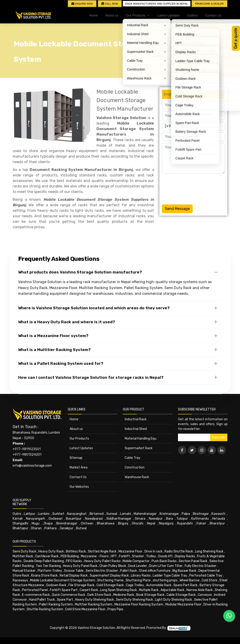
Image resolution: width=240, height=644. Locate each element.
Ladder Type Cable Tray (170, 576)
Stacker (138, 556)
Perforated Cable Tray (206, 576)
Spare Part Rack (185, 585)
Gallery (192, 15)
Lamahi (126, 514)
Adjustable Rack (172, 590)
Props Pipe (115, 609)
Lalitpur (30, 514)
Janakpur (66, 528)
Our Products (79, 439)
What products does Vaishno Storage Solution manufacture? (80, 272)
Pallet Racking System (56, 604)
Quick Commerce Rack (69, 595)
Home (94, 15)
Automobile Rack (159, 585)
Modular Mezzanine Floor (183, 604)
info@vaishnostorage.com (32, 466)
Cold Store (209, 580)
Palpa (186, 514)
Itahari (201, 523)
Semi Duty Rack (24, 551)
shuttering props (165, 580)
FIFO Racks (74, 561)
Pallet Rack (128, 571)
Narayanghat (77, 514)
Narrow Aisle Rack (200, 590)
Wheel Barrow (190, 580)
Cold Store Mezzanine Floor (85, 609)
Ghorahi (138, 523)
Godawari (55, 519)
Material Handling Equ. (141, 439)
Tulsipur (182, 519)
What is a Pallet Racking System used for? (61, 363)
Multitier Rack (23, 556)
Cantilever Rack (47, 556)
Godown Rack (56, 585)
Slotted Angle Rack (102, 551)
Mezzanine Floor (130, 551)
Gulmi (17, 514)
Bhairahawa (106, 523)
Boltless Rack (76, 551)
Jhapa (48, 523)
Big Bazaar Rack (184, 571)
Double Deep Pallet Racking (44, 561)
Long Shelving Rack (209, 551)
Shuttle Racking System (45, 609)
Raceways (20, 580)
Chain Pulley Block (113, 566)
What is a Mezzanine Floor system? (53, 336)
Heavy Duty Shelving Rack (95, 600)
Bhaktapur (20, 528)
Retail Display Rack (74, 576)
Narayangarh (35, 519)
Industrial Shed (136, 429)
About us (112, 15)
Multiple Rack (149, 590)
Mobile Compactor (136, 561)
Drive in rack (153, 551)
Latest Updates (169, 15)
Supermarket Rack (139, 448)
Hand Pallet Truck (42, 600)
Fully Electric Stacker (200, 566)
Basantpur (74, 519)
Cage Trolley (135, 585)
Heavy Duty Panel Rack (80, 566)
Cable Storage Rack (181, 595)
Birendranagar (67, 523)
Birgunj (123, 523)
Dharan (36, 528)
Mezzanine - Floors (95, 556)
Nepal (151, 523)
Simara (140, 519)
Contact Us (213, 15)
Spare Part (65, 600)
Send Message (177, 209)
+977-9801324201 (27, 455)
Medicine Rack (124, 595)
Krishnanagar (169, 514)
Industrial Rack (136, 419)
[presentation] (197, 188)
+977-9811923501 (27, 449)
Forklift (124, 556)
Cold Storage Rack (110, 585)
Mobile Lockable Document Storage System (63, 580)
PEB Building (70, 556)
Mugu (36, 523)
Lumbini (44, 514)
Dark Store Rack (99, 595)
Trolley (151, 556)
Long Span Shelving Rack (119, 590)
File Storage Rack (81, 585)
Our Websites (79, 487)
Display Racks (185, 556)
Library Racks (141, 576)
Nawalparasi (94, 519)
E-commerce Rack (36, 595)
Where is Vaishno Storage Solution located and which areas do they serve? (94, 308)
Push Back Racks (164, 561)
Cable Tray (133, 458)
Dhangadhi (20, 523)
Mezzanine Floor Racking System (139, 604)
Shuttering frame (110, 580)
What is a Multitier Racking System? (54, 350)
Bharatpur (217, 523)
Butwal (81, 528)
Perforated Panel (35, 590)
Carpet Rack (89, 590)
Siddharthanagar (119, 519)
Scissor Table (74, 571)
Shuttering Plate (138, 580)
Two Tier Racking (48, 566)
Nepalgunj (166, 523)
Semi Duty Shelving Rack (134, 600)
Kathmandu (200, 519)
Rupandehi (185, 523)
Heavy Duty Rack (51, 551)
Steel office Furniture (155, 571)
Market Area (79, 467)
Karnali (18, 519)
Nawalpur (156, 519)
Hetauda (219, 519)
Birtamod (97, 514)
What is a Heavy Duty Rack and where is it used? (67, 322)
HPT (114, 556)
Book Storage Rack (150, 595)
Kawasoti (218, 514)
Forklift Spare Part (64, 590)
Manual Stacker (24, 571)
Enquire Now (82, 4)
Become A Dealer (209, 4)
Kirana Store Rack (44, 576)
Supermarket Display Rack (109, 576)
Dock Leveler (138, 566)
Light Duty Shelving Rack (174, 600)
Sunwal (112, 514)
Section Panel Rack (193, 561)
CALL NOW (110, 4)
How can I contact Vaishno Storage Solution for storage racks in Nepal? (91, 377)
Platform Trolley (50, 571)
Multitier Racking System (94, 604)
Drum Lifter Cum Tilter (166, 566)
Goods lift (165, 556)
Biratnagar (201, 514)
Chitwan (87, 523)
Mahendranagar (145, 514)
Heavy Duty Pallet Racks (102, 561)
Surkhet (58, 514)
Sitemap (76, 458)
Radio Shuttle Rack (179, 551)
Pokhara (50, 528)
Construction (135, 467)
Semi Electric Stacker (102, 571)
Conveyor (205, 595)
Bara (169, 519)
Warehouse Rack (137, 477)
